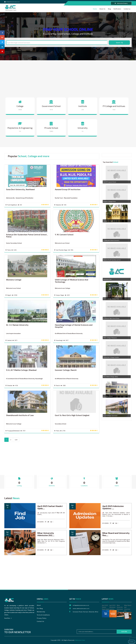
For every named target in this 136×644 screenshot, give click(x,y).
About (39, 605)
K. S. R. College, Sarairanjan (110, 416)
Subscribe (124, 632)
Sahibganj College (108, 221)
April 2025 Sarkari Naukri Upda (106, 611)
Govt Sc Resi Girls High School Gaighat (72, 415)
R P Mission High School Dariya (111, 318)
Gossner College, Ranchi (66, 370)
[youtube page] (2, 51)
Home (95, 9)
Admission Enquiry (121, 3)
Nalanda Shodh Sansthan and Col (112, 260)
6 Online (132, 642)
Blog (109, 9)
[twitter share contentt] (49, 522)
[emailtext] (97, 632)
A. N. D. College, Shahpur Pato (111, 299)
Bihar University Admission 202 (120, 611)
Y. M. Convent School (64, 235)
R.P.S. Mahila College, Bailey (111, 377)
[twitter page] (2, 42)
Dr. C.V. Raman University (17, 325)
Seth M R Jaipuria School (110, 182)
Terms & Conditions (43, 615)
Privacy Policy (42, 618)
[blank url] (54, 522)
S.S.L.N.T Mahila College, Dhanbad (21, 370)
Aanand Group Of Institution (68, 189)
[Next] (16, 440)
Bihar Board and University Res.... (116, 534)
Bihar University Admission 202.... (46, 534)
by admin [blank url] (40, 522)
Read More (8, 618)
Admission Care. (80, 640)
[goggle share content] (52, 522)
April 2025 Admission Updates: (113, 611)
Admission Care (107, 279)
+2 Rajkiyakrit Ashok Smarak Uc (111, 240)
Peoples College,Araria (109, 201)
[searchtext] (57, 43)
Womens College (14, 280)
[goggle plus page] (2, 37)
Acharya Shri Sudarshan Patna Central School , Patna (27, 236)
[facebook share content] (46, 522)
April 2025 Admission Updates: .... (113, 507)
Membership (41, 612)
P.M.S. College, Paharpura (110, 338)
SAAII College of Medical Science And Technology (71, 281)
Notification (117, 9)
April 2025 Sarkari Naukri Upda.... (50, 507)
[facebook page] (2, 33)
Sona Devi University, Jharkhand (20, 189)
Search (119, 43)
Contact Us (40, 621)
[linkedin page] (2, 47)
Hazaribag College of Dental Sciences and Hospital (74, 326)
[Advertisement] (68, 79)
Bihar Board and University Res (128, 612)
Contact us (127, 9)
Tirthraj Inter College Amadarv (111, 357)
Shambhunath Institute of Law (20, 415)
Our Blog (40, 608)
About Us (102, 9)
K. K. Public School (108, 396)
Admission (10, 6)
